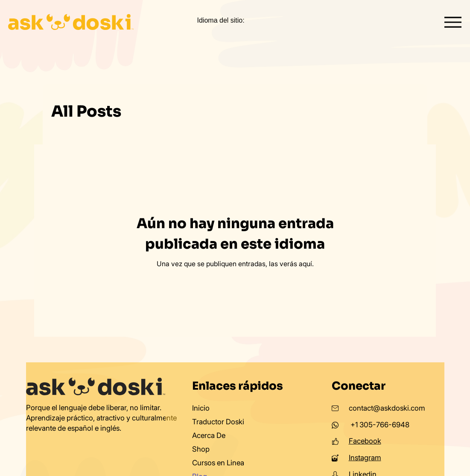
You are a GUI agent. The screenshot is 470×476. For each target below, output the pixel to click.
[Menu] (453, 22)
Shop (201, 449)
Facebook (365, 441)
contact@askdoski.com (387, 408)
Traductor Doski (218, 422)
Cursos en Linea (218, 463)
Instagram (365, 458)
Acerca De (209, 435)
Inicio (201, 408)
